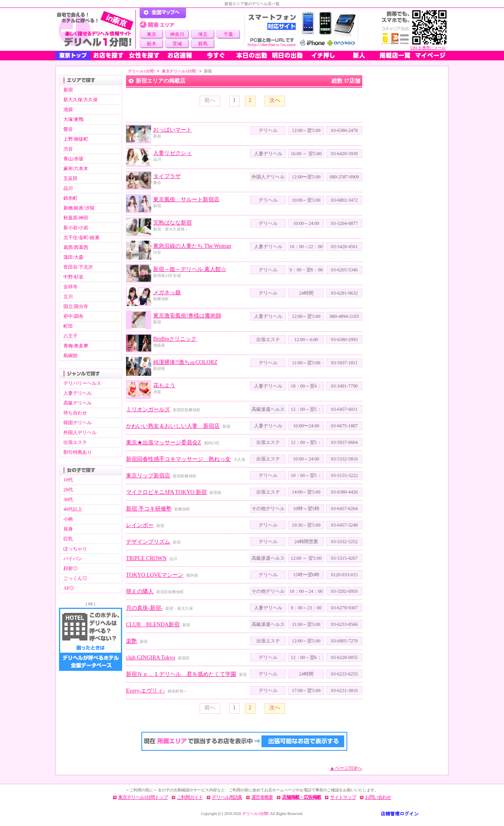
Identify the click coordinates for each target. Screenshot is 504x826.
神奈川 (177, 34)
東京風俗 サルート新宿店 (186, 200)
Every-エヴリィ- (145, 691)
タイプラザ (167, 176)
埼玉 (203, 34)
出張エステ (75, 442)
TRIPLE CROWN (146, 558)
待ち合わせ (75, 413)
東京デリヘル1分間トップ (143, 797)
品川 (68, 188)
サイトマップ (343, 797)
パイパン (73, 559)
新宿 (68, 90)
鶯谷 (68, 129)
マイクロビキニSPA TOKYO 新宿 (166, 492)
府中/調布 (73, 316)
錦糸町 (70, 198)
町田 (68, 326)
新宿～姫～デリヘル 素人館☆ (190, 269)
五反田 (70, 178)
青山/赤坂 (73, 159)
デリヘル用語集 (227, 797)
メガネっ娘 (167, 292)
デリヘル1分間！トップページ (163, 13)
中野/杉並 (73, 277)
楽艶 (132, 641)
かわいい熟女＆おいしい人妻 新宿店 (173, 426)
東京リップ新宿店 (148, 476)
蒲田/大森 (73, 257)
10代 (68, 480)
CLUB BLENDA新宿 (153, 625)
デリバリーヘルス (82, 383)
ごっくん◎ (75, 578)
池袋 (68, 110)
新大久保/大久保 (81, 100)
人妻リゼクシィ (172, 153)
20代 (68, 490)
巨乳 (68, 539)
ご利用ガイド (190, 797)
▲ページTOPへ (346, 768)
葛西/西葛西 (76, 247)
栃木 (152, 44)
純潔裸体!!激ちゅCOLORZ (185, 362)
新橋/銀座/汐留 (79, 208)
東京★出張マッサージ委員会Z (164, 443)
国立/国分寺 (76, 306)
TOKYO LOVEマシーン (155, 575)
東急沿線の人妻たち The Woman (192, 246)
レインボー (140, 525)
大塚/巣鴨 (73, 119)
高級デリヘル (78, 403)
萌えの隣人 (140, 591)
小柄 (68, 519)
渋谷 (68, 149)
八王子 (70, 336)
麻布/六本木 (76, 169)
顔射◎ (70, 568)
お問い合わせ (378, 797)
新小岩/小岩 (76, 228)
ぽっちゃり (75, 549)
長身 (68, 529)
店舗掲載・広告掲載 (301, 797)
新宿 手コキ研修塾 (149, 509)
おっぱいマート (172, 130)
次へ (275, 100)
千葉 (228, 34)
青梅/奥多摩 (76, 346)
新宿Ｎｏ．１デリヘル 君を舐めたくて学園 (181, 674)
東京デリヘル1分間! (179, 71)
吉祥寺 (70, 287)
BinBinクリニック (175, 339)
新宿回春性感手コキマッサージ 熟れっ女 (178, 459)
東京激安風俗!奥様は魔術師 (187, 316)
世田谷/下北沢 (78, 267)
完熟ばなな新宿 (172, 223)
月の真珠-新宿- (144, 608)
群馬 (203, 44)
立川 (68, 297)
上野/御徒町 (76, 139)
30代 (68, 499)
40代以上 (73, 509)
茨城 (177, 44)
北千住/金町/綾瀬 (81, 238)
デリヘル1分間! (141, 71)
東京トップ (73, 56)
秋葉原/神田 (76, 218)
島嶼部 (70, 356)
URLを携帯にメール (428, 48)
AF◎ (69, 588)
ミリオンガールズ (148, 409)
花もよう (164, 385)
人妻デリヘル (78, 393)
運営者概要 (262, 797)
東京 (152, 34)
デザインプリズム (148, 542)
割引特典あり (78, 452)
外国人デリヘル (80, 432)
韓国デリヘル (78, 423)
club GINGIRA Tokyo (151, 658)
